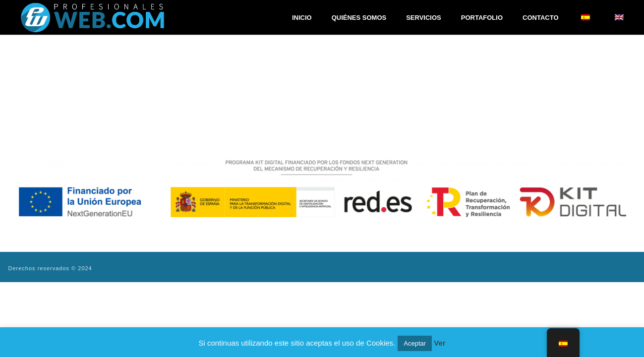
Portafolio (482, 18)
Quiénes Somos (359, 18)
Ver (439, 343)
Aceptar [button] (415, 343)
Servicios (424, 18)
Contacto (540, 18)
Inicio (302, 18)
